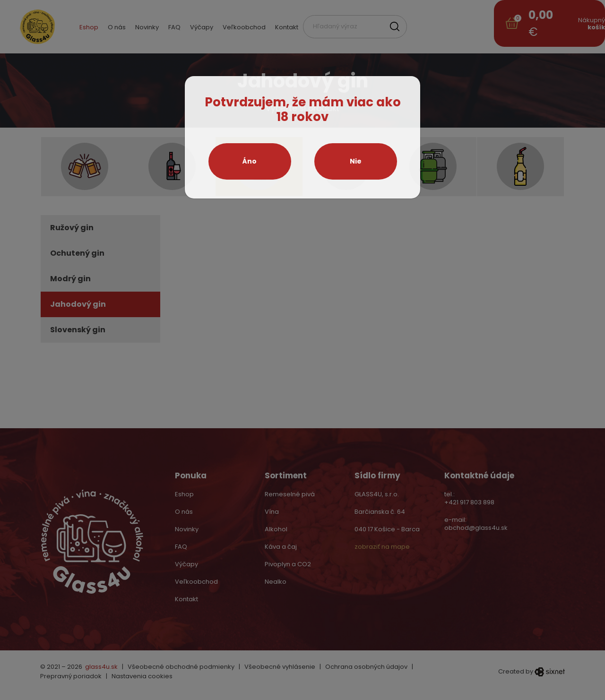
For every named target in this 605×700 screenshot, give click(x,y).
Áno (250, 161)
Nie (356, 161)
